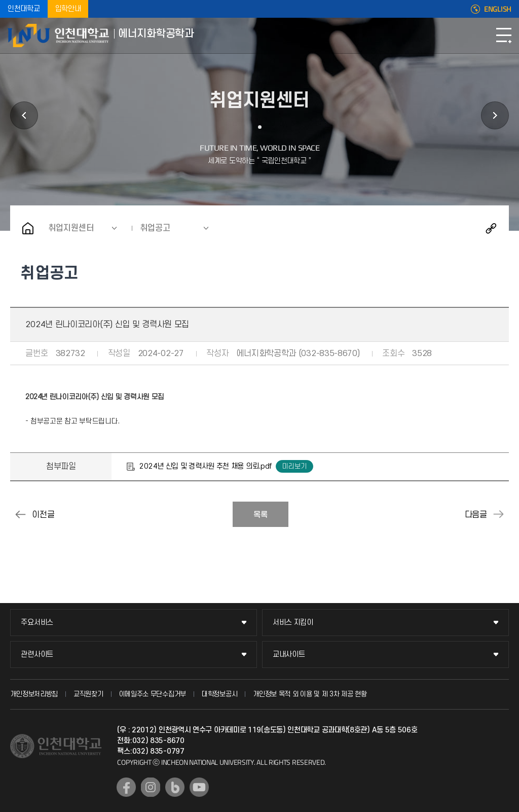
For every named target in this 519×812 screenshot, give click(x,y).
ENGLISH (498, 9)
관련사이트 (37, 655)
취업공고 (155, 228)
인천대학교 (24, 9)
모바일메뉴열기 (504, 36)
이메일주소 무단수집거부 (153, 694)
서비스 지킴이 (293, 623)
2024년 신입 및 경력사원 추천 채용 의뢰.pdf (206, 466)
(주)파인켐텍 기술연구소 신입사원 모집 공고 (20, 514)
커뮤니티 (495, 115)
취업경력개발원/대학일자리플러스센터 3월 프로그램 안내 (499, 514)
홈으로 (28, 228)
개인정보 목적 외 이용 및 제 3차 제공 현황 (310, 694)
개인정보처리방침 (34, 694)
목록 (261, 515)
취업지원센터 (71, 228)
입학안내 (68, 9)
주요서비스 (37, 623)
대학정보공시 (219, 694)
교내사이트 (289, 655)
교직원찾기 (88, 694)
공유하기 (491, 228)
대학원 (24, 115)
